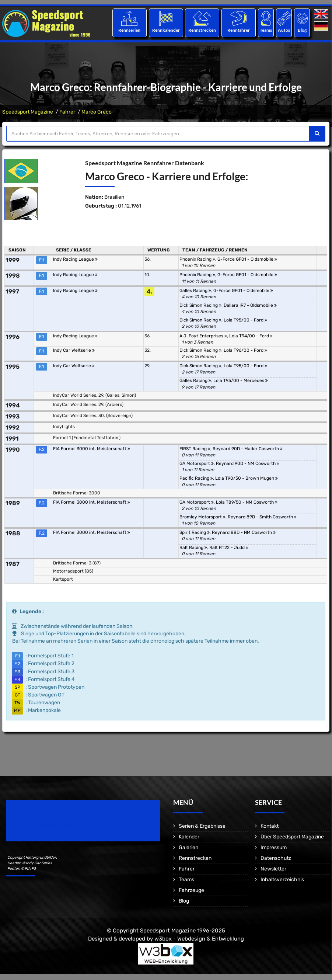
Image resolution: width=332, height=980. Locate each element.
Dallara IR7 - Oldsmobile (250, 305)
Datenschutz (276, 858)
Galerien (188, 847)
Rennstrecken (202, 30)
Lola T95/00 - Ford (245, 320)
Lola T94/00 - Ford (251, 336)
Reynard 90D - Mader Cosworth (248, 449)
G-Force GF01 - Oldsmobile (247, 259)
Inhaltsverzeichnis (282, 880)
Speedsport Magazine (28, 112)
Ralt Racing (193, 548)
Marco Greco (97, 112)
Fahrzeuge (191, 890)
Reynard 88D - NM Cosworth (244, 532)
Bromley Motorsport (202, 517)
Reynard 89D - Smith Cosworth (262, 517)
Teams (266, 30)
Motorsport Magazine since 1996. (48, 826)
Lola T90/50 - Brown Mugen (247, 478)
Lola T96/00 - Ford (245, 350)
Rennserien (129, 30)
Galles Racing (195, 291)
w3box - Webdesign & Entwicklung (199, 939)
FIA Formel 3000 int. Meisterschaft (92, 449)
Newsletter (273, 869)
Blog (302, 30)
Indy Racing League (75, 259)
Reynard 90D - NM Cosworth (248, 463)
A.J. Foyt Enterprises (203, 336)
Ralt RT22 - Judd (229, 548)
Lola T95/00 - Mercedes (241, 380)
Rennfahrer (239, 30)
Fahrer (67, 112)
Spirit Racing (195, 532)
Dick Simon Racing (200, 305)
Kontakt (270, 826)
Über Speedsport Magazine (292, 837)
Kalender (189, 837)
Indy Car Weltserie (74, 350)
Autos (284, 30)
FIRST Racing (195, 449)
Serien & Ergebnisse (202, 826)
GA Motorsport (197, 463)
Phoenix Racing (197, 259)
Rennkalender (166, 30)
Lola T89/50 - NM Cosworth (247, 502)
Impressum (274, 847)
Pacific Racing (196, 478)
